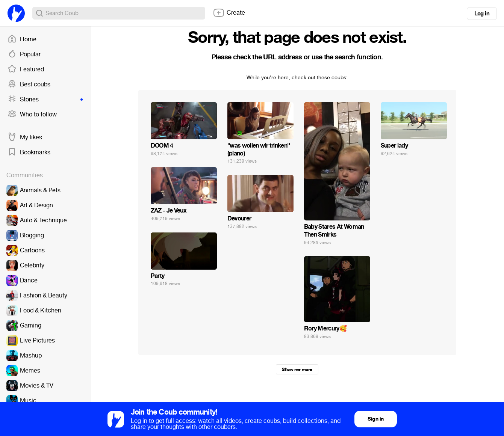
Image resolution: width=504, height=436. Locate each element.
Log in (482, 14)
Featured (26, 69)
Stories (45, 100)
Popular (24, 54)
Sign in (375, 419)
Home (22, 39)
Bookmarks (29, 152)
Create (229, 13)
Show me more (297, 370)
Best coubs (29, 84)
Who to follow (32, 115)
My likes (25, 137)
